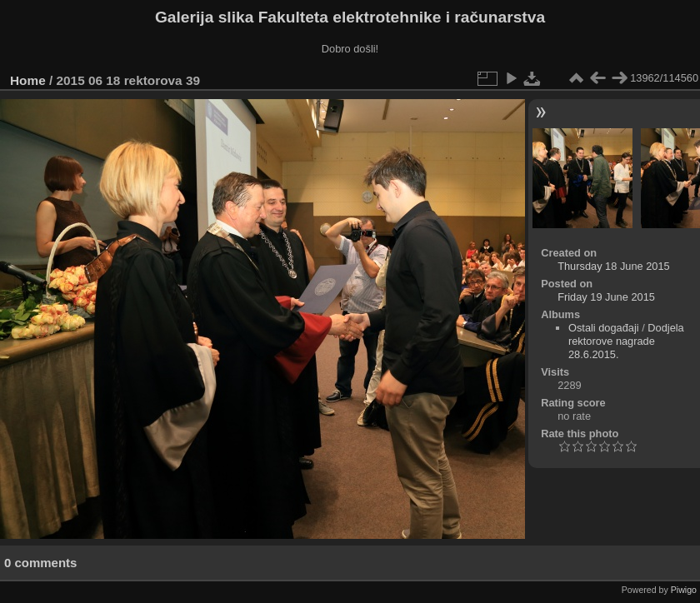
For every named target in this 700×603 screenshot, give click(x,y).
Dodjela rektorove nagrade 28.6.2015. (626, 341)
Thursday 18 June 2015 (613, 266)
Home (28, 80)
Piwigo (684, 590)
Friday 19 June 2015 (606, 297)
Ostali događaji (604, 328)
